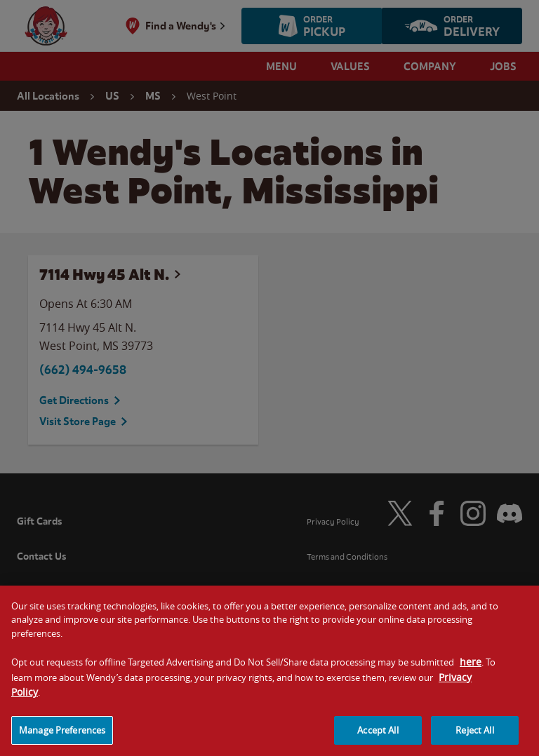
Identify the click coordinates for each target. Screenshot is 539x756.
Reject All (474, 737)
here (471, 669)
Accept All (378, 737)
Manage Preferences (62, 737)
